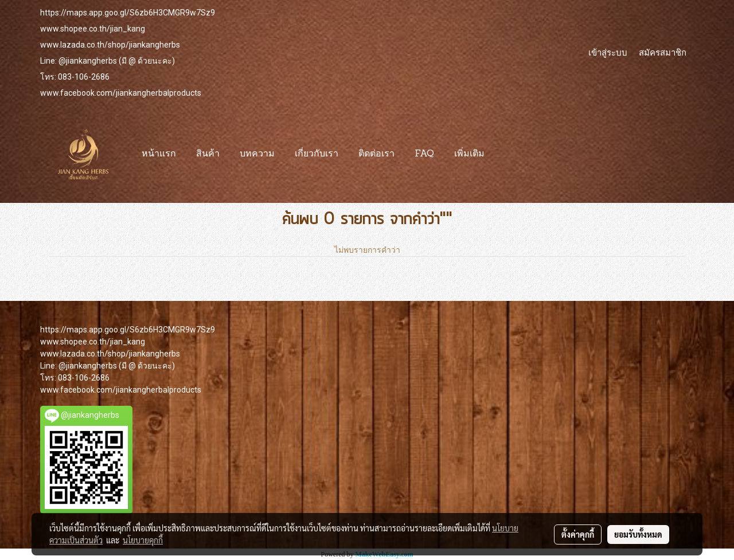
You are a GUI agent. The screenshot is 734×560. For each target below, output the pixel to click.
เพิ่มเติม (469, 154)
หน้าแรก (159, 154)
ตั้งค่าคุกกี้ (578, 534)
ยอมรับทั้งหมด (638, 534)
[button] (505, 154)
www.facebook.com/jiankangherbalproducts (121, 93)
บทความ (257, 154)
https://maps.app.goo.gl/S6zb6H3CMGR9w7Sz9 (128, 13)
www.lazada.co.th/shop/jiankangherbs (110, 45)
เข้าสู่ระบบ (608, 52)
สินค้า (208, 154)
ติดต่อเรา (376, 154)
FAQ (424, 154)
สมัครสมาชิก (663, 52)
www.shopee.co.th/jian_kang (93, 29)
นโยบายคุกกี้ (143, 540)
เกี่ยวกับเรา (317, 154)
